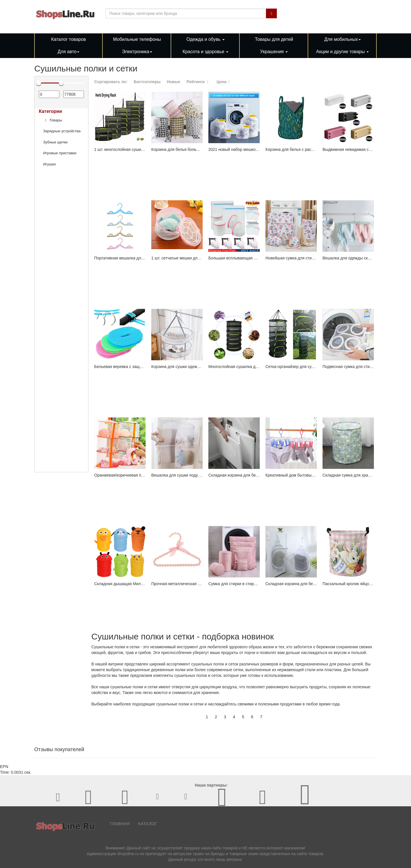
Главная (120, 824)
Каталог (148, 824)
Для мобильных (342, 39)
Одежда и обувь (205, 39)
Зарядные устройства (62, 131)
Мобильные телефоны (137, 39)
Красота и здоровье (206, 52)
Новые (173, 82)
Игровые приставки (60, 153)
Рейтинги (198, 82)
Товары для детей (274, 39)
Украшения (274, 52)
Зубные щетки (55, 142)
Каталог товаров (68, 39)
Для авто (68, 52)
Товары (53, 120)
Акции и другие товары (343, 52)
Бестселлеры (147, 82)
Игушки (49, 164)
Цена (224, 82)
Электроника (137, 52)
